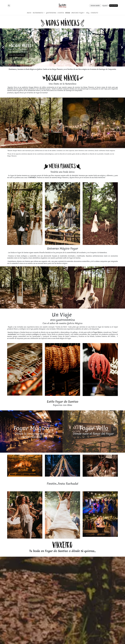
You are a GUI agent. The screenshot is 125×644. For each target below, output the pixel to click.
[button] (9, 6)
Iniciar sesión (95, 6)
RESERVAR (114, 6)
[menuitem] (29, 13)
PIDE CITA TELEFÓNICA (17, 55)
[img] (5, 47)
